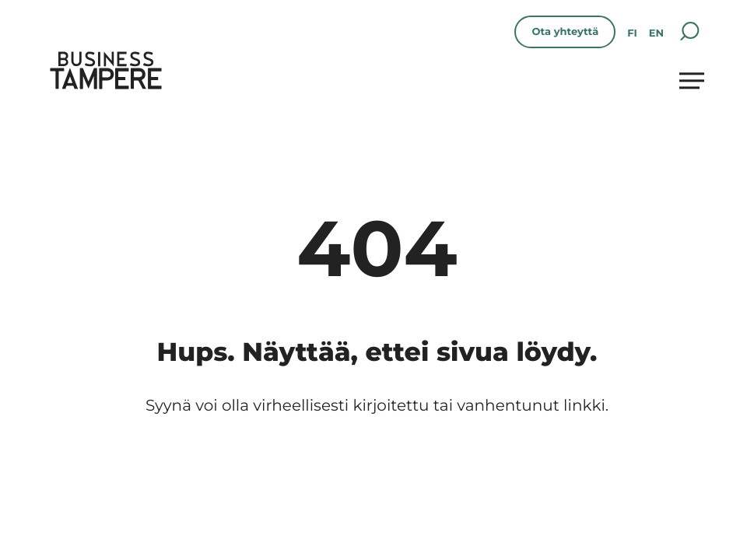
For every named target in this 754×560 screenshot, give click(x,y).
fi (632, 33)
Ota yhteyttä (565, 32)
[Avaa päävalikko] (692, 80)
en (656, 33)
